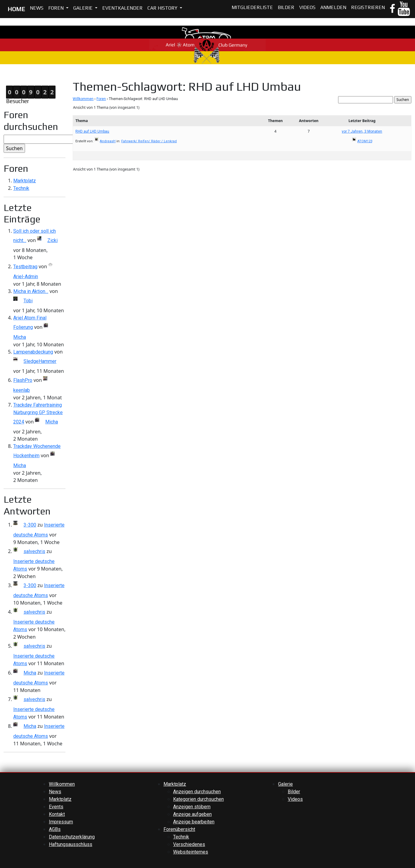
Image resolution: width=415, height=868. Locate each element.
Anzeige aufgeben (192, 814)
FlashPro (23, 380)
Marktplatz (25, 181)
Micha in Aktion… (31, 291)
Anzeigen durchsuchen (197, 792)
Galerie (84, 8)
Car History (163, 8)
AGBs (55, 829)
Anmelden (333, 7)
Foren (57, 8)
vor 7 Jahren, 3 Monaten (362, 131)
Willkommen (83, 99)
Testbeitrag (25, 267)
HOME (16, 9)
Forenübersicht (179, 829)
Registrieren (368, 7)
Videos (307, 7)
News (37, 8)
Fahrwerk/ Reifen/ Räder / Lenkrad (149, 141)
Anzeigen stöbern (192, 807)
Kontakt (57, 814)
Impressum (61, 822)
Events (56, 807)
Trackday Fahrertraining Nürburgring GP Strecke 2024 (38, 413)
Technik (21, 188)
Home (6, 75)
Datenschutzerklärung (72, 837)
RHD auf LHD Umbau (92, 131)
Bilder (286, 7)
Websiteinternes (191, 852)
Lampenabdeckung (33, 352)
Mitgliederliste (252, 7)
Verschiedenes (189, 844)
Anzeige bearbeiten (194, 822)
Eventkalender (122, 8)
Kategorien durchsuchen (198, 799)
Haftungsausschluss (71, 844)
